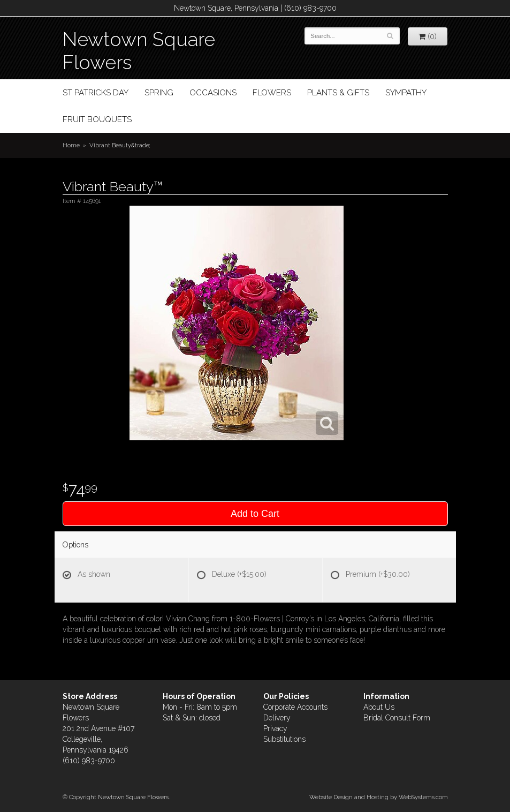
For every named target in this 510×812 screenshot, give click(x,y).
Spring (159, 93)
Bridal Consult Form (397, 718)
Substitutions (284, 739)
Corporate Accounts (295, 707)
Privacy (275, 728)
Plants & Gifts (338, 93)
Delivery (277, 718)
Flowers (272, 93)
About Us (379, 707)
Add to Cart (255, 514)
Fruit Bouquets (97, 119)
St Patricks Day (96, 93)
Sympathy (406, 93)
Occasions (213, 93)
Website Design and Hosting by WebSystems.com (379, 797)
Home (71, 145)
